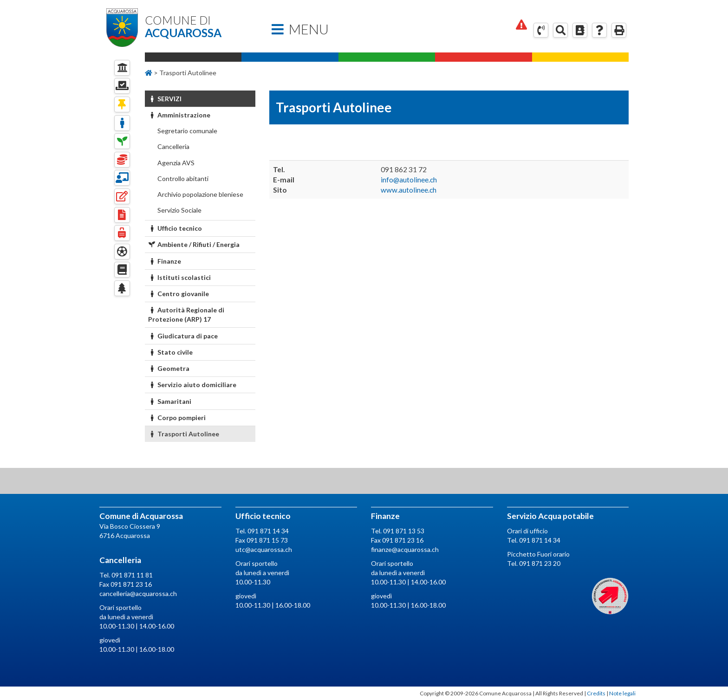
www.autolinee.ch (409, 190)
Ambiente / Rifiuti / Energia (194, 244)
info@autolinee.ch (409, 180)
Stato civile (171, 352)
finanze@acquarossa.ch (405, 549)
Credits (596, 693)
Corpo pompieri (177, 418)
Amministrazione (179, 115)
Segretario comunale (187, 131)
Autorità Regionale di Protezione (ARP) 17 (186, 314)
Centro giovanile (179, 294)
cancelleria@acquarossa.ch (138, 593)
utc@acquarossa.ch (264, 549)
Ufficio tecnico (175, 228)
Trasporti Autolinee (184, 434)
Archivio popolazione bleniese (200, 194)
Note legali (622, 693)
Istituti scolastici (180, 277)
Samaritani (170, 401)
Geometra (169, 368)
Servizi (165, 99)
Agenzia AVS (175, 163)
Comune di (200, 26)
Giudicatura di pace (183, 336)
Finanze (165, 261)
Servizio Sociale (179, 210)
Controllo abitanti (182, 178)
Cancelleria (173, 146)
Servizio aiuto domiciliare (192, 385)
